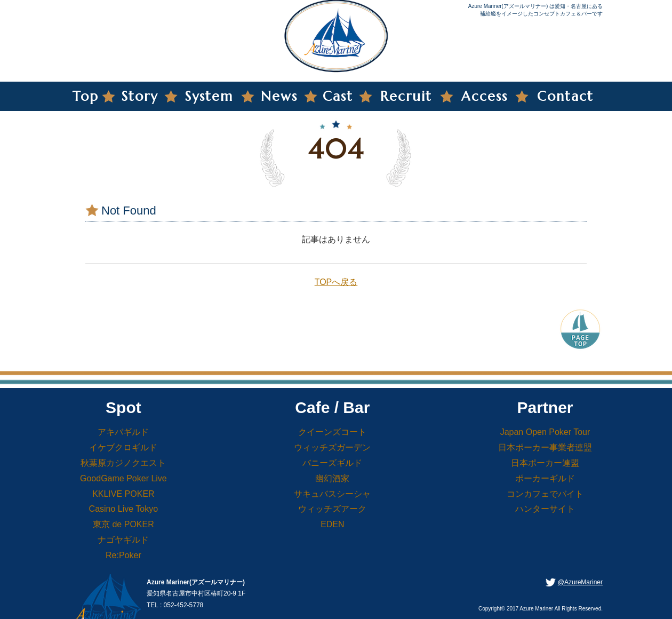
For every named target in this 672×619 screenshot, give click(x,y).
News (279, 96)
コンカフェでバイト (545, 494)
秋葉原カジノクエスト (123, 463)
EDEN (332, 524)
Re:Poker (123, 555)
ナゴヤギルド (123, 540)
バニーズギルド (332, 463)
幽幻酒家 (332, 478)
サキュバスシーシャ (332, 494)
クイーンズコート (332, 432)
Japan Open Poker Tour (545, 432)
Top (86, 96)
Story (140, 96)
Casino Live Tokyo (124, 509)
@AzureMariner (580, 582)
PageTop (580, 328)
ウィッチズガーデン (332, 447)
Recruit (406, 96)
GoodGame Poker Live (123, 478)
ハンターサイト (545, 509)
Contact (565, 96)
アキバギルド (123, 432)
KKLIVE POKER (123, 494)
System (209, 96)
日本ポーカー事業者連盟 (545, 447)
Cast (338, 96)
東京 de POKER (123, 524)
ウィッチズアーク (332, 509)
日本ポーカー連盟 (545, 463)
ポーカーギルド (545, 478)
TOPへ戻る (336, 282)
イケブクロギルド (123, 447)
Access (485, 96)
